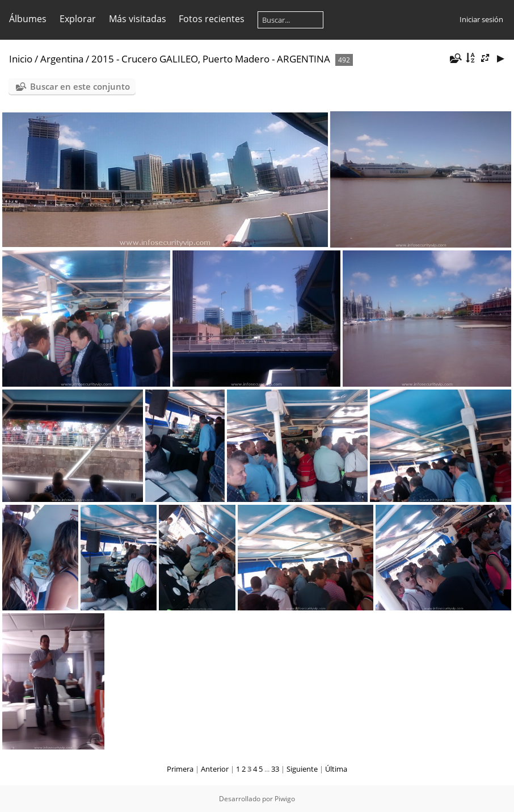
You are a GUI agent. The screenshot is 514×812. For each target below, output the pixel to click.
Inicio (21, 59)
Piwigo (285, 799)
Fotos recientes (212, 19)
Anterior (215, 769)
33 (275, 769)
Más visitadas (138, 19)
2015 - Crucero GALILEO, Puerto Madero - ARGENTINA (211, 59)
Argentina (62, 59)
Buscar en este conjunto (80, 86)
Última (336, 769)
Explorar (78, 19)
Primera (180, 769)
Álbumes (28, 19)
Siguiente (302, 769)
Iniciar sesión (481, 19)
